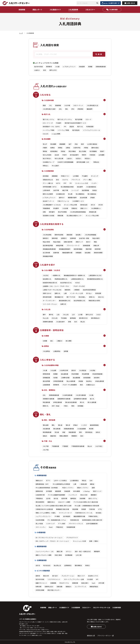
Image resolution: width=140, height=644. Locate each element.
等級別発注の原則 (94, 301)
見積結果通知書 (69, 429)
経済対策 (64, 498)
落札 (67, 109)
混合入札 (101, 297)
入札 (50, 105)
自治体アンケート (48, 201)
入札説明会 (46, 351)
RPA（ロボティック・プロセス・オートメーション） (53, 541)
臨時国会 (73, 498)
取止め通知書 (71, 381)
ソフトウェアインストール (91, 130)
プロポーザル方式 (79, 286)
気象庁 (102, 151)
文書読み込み (90, 385)
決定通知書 (46, 429)
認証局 (72, 127)
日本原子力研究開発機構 (65, 162)
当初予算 (56, 190)
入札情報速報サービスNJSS (52, 205)
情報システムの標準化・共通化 (46, 513)
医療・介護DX (94, 541)
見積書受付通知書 (48, 399)
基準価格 (73, 318)
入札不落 (46, 450)
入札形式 (46, 275)
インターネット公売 (76, 293)
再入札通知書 (92, 402)
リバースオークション (50, 304)
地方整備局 (93, 151)
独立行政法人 (47, 158)
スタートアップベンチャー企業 (74, 579)
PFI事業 (57, 516)
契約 (80, 432)
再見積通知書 (47, 432)
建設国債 (58, 491)
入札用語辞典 (73, 10)
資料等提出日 (95, 318)
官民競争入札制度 (48, 216)
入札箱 (91, 395)
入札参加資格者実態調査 (78, 212)
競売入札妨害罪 (48, 194)
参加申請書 (75, 374)
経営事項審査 (78, 249)
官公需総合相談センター (74, 216)
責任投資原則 (40, 502)
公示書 (80, 315)
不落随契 (65, 446)
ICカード (89, 119)
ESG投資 (90, 579)
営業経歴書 (86, 245)
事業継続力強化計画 (62, 509)
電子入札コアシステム (65, 119)
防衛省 (63, 151)
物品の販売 (96, 238)
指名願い (79, 235)
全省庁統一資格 (84, 238)
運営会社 (91, 636)
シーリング (75, 190)
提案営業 (75, 583)
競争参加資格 (59, 235)
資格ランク (79, 242)
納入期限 (69, 341)
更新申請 (89, 249)
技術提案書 (87, 378)
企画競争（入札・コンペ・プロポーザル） (56, 286)
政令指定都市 (74, 155)
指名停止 (89, 381)
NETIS (58, 183)
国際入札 (57, 293)
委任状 (74, 370)
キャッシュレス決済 (79, 541)
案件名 (51, 315)
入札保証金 (83, 370)
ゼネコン (69, 551)
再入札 (82, 402)
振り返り (55, 576)
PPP (65, 183)
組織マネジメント (41, 583)
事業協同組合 (94, 587)
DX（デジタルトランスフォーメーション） (49, 538)
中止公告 (46, 318)
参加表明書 (85, 374)
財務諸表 (79, 253)
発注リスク (81, 576)
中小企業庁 (55, 166)
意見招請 (98, 293)
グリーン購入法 (48, 183)
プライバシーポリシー (105, 636)
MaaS (51, 527)
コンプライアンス (80, 587)
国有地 (38, 576)
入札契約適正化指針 (49, 109)
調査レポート (37, 10)
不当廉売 (85, 176)
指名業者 (88, 253)
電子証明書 (79, 119)
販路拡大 (69, 587)
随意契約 (67, 290)
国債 (93, 488)
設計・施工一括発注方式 (83, 551)
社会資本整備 (40, 520)
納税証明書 (60, 245)
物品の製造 (57, 242)
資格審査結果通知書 (49, 249)
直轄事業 (55, 176)
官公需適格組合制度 (67, 187)
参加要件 (56, 208)
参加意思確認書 (97, 374)
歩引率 (101, 205)
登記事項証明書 (48, 245)
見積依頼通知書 (101, 67)
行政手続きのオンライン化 (84, 513)
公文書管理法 (74, 481)
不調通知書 (55, 446)
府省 (76, 144)
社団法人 (79, 158)
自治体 (57, 155)
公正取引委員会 (92, 144)
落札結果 (46, 425)
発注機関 (53, 144)
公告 (58, 315)
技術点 (98, 432)
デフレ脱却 (62, 524)
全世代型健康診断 (92, 524)
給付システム (93, 498)
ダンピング (95, 176)
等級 (95, 242)
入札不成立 (99, 446)
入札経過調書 (81, 429)
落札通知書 (57, 429)
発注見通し (82, 297)
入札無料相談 (112, 10)
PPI (65, 127)
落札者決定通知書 (71, 402)
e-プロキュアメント (69, 67)
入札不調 (46, 446)
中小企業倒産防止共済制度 (61, 484)
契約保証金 (89, 432)
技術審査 (80, 406)
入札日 (98, 315)
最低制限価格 (94, 425)
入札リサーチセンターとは (102, 607)
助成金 (95, 190)
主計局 (48, 498)
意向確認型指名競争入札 (95, 279)
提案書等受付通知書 (64, 399)
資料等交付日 (83, 318)
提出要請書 (76, 378)
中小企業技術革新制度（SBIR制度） (47, 488)
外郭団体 (92, 155)
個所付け (62, 198)
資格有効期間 (98, 253)
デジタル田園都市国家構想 (56, 495)
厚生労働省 (72, 151)
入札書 (57, 67)
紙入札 (92, 399)
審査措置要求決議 (79, 516)
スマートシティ (41, 527)
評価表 (92, 198)
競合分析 (46, 576)
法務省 (68, 148)
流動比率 (96, 245)
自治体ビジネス (93, 576)
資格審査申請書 (48, 256)
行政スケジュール (63, 201)
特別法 (84, 481)
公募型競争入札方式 (95, 275)
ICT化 (100, 509)
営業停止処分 (49, 587)
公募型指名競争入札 (77, 279)
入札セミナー (90, 10)
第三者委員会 (92, 194)
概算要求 (94, 495)
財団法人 (88, 158)
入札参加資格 (47, 235)
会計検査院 (67, 516)
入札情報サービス (78, 201)
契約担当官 (84, 205)
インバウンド (73, 495)
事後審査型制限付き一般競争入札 (74, 275)
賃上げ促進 (39, 524)
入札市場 (67, 105)
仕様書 (45, 341)
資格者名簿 (93, 212)
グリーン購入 (88, 180)
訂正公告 (55, 318)
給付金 (56, 498)
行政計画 (92, 509)
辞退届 (81, 381)
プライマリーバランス (76, 524)
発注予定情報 (62, 212)
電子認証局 (76, 130)
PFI (71, 183)
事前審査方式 (59, 297)
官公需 (70, 194)
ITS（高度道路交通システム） (57, 520)
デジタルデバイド (72, 538)
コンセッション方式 (82, 183)
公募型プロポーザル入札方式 (52, 290)
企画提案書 (46, 385)
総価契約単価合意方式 (50, 283)
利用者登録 (90, 127)
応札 (60, 109)
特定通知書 (46, 402)
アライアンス (76, 180)
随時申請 (55, 238)
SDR (91, 481)
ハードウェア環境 (48, 130)
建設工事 (60, 551)
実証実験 (75, 509)
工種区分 (59, 341)
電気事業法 (78, 565)
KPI (97, 579)
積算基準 (97, 551)
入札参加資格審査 (90, 235)
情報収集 (60, 216)
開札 (53, 425)
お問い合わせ (96, 627)
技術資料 (97, 378)
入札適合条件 (60, 322)
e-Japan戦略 (56, 134)
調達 (44, 105)
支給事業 (82, 498)
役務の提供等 (68, 242)
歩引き (93, 205)
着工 (52, 341)
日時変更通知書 (58, 381)
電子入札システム (48, 119)
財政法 (87, 565)
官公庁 (45, 144)
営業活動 (59, 587)
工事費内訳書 (65, 378)
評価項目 (80, 109)
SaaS (93, 583)
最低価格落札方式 (65, 301)
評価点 (75, 425)
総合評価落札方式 (79, 301)
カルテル (65, 180)
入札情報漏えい (96, 208)
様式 (81, 385)
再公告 (83, 322)
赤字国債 (49, 491)
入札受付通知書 (81, 395)
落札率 (68, 425)
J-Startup (86, 491)
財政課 (84, 509)
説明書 (66, 351)
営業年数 (56, 253)
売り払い (89, 293)
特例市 (84, 155)
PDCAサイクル (64, 583)
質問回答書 (46, 374)
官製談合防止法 (48, 180)
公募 (65, 293)
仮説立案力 (85, 583)
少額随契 (77, 290)
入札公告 (66, 315)
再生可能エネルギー (54, 590)
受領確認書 (46, 378)
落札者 (60, 425)
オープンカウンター (49, 301)
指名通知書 (64, 374)
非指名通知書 (100, 381)
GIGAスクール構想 (64, 502)
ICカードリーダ (48, 123)
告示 (76, 322)
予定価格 (64, 318)
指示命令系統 (38, 67)
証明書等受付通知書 (80, 399)
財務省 (60, 148)
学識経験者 (46, 208)
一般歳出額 (83, 484)
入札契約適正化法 (92, 105)
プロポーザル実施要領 (69, 385)
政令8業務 (77, 491)
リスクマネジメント (54, 579)
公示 (73, 315)
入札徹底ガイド (55, 10)
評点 (73, 109)
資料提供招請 (47, 297)
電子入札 (80, 127)
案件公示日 (53, 70)
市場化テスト (65, 176)
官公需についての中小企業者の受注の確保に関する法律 (53, 506)
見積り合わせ (47, 293)
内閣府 (45, 148)
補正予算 (65, 190)
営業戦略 (53, 583)
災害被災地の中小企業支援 (44, 509)
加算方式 (63, 304)
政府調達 (46, 176)
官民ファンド (97, 491)
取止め (90, 446)
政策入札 (92, 297)
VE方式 (77, 283)
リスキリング (50, 524)
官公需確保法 (80, 194)
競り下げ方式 (71, 297)
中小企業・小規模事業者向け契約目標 (87, 506)
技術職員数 (69, 555)
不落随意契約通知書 (78, 446)
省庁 (70, 144)
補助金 (92, 484)
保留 (64, 432)
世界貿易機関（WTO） (50, 187)
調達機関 (62, 144)
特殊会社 (96, 162)
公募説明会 (57, 351)
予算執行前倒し (93, 516)
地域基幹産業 (71, 527)
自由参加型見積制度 (89, 290)
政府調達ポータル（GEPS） (52, 127)
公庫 (75, 484)
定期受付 (64, 238)
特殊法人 (46, 166)
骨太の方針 (84, 495)
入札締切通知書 (67, 395)
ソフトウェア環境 (63, 130)
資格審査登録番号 (65, 249)
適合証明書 (46, 381)
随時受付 (46, 238)
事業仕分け (39, 481)
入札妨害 (65, 208)
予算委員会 (39, 498)
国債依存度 (39, 491)
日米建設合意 (60, 194)
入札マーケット (78, 105)
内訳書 (55, 378)
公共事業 (76, 176)
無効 (73, 406)
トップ (21, 33)
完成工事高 (58, 555)
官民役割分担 (75, 520)
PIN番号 (59, 123)
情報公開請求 (64, 436)
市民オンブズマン (68, 488)
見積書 (90, 67)
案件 (44, 315)
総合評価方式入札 (66, 283)
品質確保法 (68, 565)
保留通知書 (72, 432)
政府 (82, 144)
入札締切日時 (64, 370)
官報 (69, 322)
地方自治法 (47, 565)
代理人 (66, 406)
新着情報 (22, 10)
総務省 (52, 148)
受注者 (57, 432)
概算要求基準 (72, 198)
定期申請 (73, 238)
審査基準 (90, 109)
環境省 (45, 151)
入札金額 (53, 370)
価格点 (45, 436)
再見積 (91, 429)
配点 (82, 436)
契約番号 (52, 212)
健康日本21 (51, 502)
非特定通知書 (57, 402)
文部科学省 (77, 148)
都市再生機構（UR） (83, 162)
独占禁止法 (57, 565)
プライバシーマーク (73, 245)
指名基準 (80, 187)
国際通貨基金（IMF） (43, 484)
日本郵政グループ (48, 162)
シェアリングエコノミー (43, 516)
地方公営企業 (59, 158)
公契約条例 (46, 190)
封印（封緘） (56, 406)
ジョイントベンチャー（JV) (45, 551)
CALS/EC (46, 134)
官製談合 (74, 208)
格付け (88, 242)
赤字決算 (101, 583)
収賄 (44, 212)
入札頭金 (92, 370)
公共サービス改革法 (60, 481)
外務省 (86, 148)
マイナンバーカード (65, 513)
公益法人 (37, 70)
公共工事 (79, 555)
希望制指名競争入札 (61, 279)
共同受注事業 (40, 590)
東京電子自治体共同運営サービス (75, 123)
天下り (48, 481)
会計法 (38, 565)
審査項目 (53, 436)
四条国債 (82, 67)
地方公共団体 (47, 155)
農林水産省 (95, 148)
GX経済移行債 (40, 495)
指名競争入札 (47, 279)
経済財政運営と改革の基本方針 (92, 520)
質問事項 (49, 67)
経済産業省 (54, 151)
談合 (45, 70)
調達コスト (84, 208)
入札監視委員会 (91, 187)
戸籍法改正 (60, 527)
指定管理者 (85, 190)
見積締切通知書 (48, 322)
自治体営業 (83, 198)
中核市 (64, 155)
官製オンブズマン (83, 488)
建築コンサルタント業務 (43, 555)
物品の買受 (46, 242)
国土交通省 (83, 151)
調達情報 (58, 105)
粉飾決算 (38, 587)
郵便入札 (46, 406)
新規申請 (98, 249)
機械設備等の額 (67, 253)
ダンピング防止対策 (70, 205)
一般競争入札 (56, 275)
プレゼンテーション (68, 576)
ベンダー (94, 183)
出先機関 (101, 155)
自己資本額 (46, 253)
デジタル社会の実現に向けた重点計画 (86, 502)
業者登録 (69, 235)
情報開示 (74, 436)
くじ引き (84, 425)
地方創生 (99, 513)
